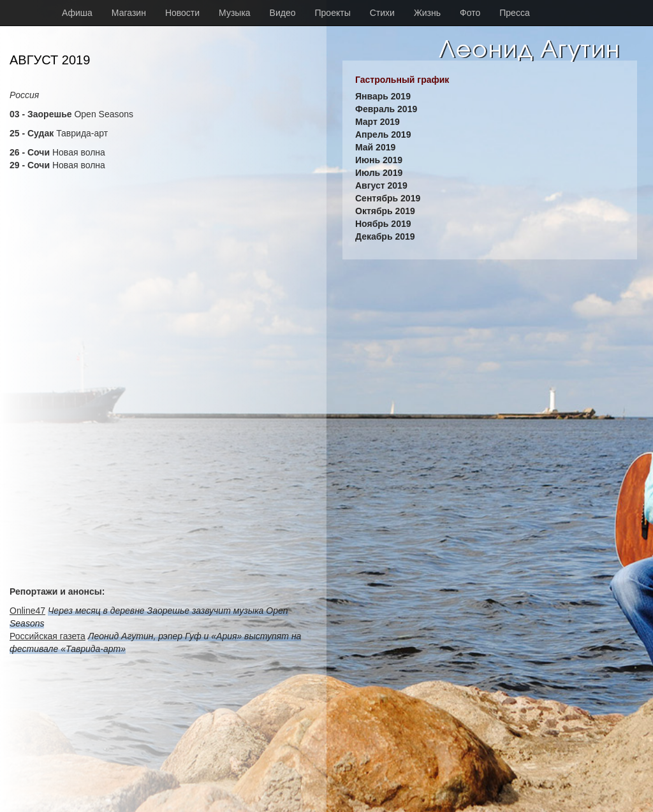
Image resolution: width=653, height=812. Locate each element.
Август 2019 (381, 185)
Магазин (129, 13)
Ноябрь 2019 (383, 224)
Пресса (514, 13)
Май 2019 (375, 147)
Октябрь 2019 (385, 211)
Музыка (235, 13)
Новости (182, 13)
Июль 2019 (379, 173)
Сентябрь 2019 (388, 198)
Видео (283, 13)
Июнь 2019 (379, 160)
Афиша (77, 13)
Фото (470, 13)
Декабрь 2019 (385, 236)
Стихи (382, 13)
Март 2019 (378, 122)
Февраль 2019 (386, 109)
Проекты (333, 13)
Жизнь (427, 13)
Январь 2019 (383, 96)
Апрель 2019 (383, 134)
